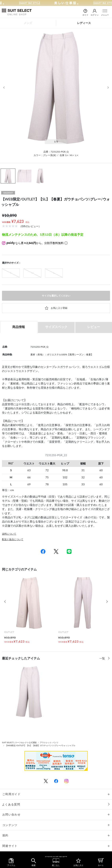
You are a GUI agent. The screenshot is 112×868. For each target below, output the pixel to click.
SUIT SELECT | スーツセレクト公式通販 (19, 742)
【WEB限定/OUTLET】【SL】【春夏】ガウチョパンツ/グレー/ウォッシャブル (40, 745)
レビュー (94, 327)
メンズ (28, 23)
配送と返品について (13, 539)
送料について (9, 534)
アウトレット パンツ (49, 742)
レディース (84, 23)
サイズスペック (56, 327)
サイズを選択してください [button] (56, 296)
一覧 (103, 658)
